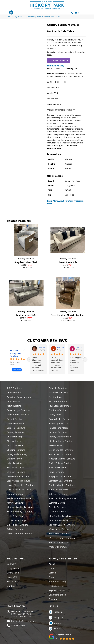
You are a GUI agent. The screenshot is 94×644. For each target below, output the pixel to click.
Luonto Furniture (15, 494)
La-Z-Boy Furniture (16, 472)
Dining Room (13, 573)
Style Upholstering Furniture (62, 498)
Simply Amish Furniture (60, 476)
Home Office (13, 577)
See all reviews (17, 370)
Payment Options (57, 590)
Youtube (58, 623)
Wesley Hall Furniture (59, 534)
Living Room (13, 568)
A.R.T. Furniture (14, 388)
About (52, 564)
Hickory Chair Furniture (60, 437)
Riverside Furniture (58, 468)
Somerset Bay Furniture (60, 481)
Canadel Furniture (16, 423)
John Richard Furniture (60, 454)
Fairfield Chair (55, 397)
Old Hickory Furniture (17, 525)
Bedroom (11, 564)
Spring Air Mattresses (59, 490)
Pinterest (58, 629)
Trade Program (70, 69)
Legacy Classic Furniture (19, 481)
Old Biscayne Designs (17, 520)
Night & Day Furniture (18, 516)
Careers (53, 573)
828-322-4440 (18, 626)
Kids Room (12, 582)
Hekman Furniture (58, 432)
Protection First (56, 586)
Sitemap (53, 599)
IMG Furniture (56, 446)
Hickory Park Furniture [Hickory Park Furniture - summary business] (15, 355)
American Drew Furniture (19, 397)
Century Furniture (26, 259)
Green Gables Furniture (60, 419)
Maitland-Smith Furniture (19, 498)
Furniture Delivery (56, 66)
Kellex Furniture (15, 463)
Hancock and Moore (59, 428)
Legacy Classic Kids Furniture (21, 485)
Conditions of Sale (58, 595)
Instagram (58, 617)
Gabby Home (55, 415)
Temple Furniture (57, 507)
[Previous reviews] (29, 359)
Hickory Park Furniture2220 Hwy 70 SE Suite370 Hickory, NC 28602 (22, 614)
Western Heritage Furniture (62, 538)
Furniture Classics (57, 410)
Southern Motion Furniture (62, 485)
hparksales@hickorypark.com (26, 621)
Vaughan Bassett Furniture (62, 525)
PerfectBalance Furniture (61, 463)
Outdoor (11, 586)
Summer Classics (57, 503)
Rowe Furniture (56, 472)
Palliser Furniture (15, 529)
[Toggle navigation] (11, 12)
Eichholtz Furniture (58, 388)
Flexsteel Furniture (58, 401)
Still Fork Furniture (58, 494)
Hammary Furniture (58, 423)
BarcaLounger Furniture (18, 410)
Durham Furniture (16, 459)
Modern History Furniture (19, 512)
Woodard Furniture (58, 547)
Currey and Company (17, 454)
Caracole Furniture (16, 428)
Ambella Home (14, 393)
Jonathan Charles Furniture (62, 459)
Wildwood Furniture (58, 542)
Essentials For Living (59, 393)
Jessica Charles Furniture (61, 450)
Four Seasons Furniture (60, 406)
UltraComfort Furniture (60, 516)
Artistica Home (14, 406)
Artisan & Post (14, 401)
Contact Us (54, 577)
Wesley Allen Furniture (60, 529)
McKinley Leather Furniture (20, 507)
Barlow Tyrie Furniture (18, 415)
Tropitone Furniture (58, 512)
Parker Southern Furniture (20, 534)
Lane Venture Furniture (18, 476)
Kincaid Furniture (15, 468)
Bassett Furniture (15, 419)
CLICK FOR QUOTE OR (58, 60)
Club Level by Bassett (17, 446)
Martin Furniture (15, 503)
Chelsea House (14, 441)
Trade (52, 568)
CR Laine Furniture (16, 450)
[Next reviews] (85, 359)
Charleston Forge (15, 437)
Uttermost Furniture (59, 520)
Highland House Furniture (61, 441)
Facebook (58, 612)
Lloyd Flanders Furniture (19, 490)
